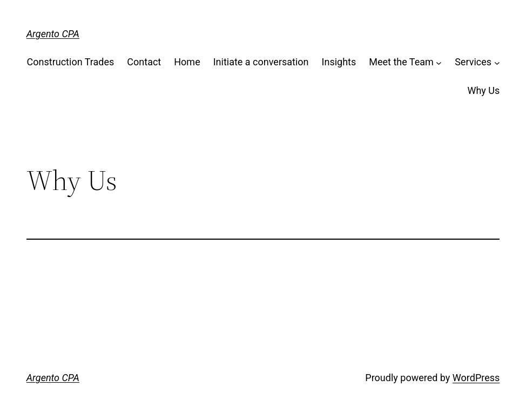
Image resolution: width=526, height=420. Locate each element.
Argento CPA (53, 34)
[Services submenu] (497, 62)
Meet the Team (401, 62)
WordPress (476, 378)
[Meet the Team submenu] (439, 62)
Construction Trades (71, 62)
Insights (339, 62)
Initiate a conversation (261, 62)
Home (187, 62)
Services (473, 62)
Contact (144, 62)
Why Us (483, 90)
